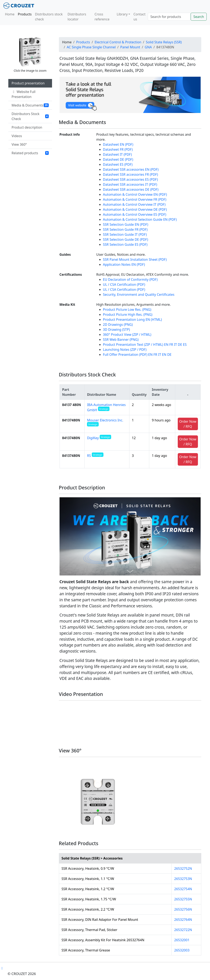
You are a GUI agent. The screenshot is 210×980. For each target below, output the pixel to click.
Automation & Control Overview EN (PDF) (135, 194)
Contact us (139, 17)
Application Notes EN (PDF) (124, 264)
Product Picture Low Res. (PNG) (127, 310)
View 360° (19, 144)
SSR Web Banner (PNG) (121, 340)
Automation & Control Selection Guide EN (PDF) (140, 219)
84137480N (71, 420)
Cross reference (102, 17)
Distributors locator (77, 17)
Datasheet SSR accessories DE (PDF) (131, 189)
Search (199, 17)
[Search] (169, 17)
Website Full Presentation (24, 94)
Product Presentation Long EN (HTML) (132, 320)
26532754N (183, 889)
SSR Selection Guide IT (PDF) (125, 234)
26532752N (183, 868)
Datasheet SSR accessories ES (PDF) (130, 179)
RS (95, 456)
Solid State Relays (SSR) (164, 42)
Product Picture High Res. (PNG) (128, 315)
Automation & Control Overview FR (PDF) (135, 199)
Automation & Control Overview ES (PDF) (135, 214)
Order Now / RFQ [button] (188, 424)
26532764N (183, 920)
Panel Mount (130, 47)
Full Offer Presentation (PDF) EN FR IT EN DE (137, 355)
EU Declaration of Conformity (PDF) (130, 279)
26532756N (183, 909)
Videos (17, 136)
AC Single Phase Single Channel (91, 47)
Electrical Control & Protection (118, 42)
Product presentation (28, 83)
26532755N (183, 899)
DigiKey (99, 438)
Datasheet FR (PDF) (118, 149)
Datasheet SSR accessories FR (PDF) (131, 174)
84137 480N (72, 405)
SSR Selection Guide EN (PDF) (126, 224)
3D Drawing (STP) (117, 330)
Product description (27, 127)
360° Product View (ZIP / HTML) (127, 335)
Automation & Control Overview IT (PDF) (134, 204)
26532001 (182, 940)
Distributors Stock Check (30, 116)
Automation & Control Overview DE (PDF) (135, 209)
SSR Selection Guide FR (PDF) (125, 229)
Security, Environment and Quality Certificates (139, 295)
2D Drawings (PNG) (118, 325)
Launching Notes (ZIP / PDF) (125, 350)
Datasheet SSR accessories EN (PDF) (131, 169)
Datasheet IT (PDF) (117, 154)
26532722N (183, 930)
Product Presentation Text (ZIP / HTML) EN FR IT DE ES (145, 345)
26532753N (183, 879)
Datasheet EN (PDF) (118, 144)
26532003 (182, 950)
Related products (30, 153)
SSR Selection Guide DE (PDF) (126, 239)
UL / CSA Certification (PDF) (124, 284)
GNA (148, 47)
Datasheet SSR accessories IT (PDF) (130, 184)
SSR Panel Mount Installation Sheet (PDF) (135, 259)
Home (10, 14)
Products (25, 14)
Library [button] (122, 14)
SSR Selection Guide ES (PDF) (125, 244)
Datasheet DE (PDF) (118, 159)
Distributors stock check (49, 17)
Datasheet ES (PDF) (118, 164)
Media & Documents (30, 105)
